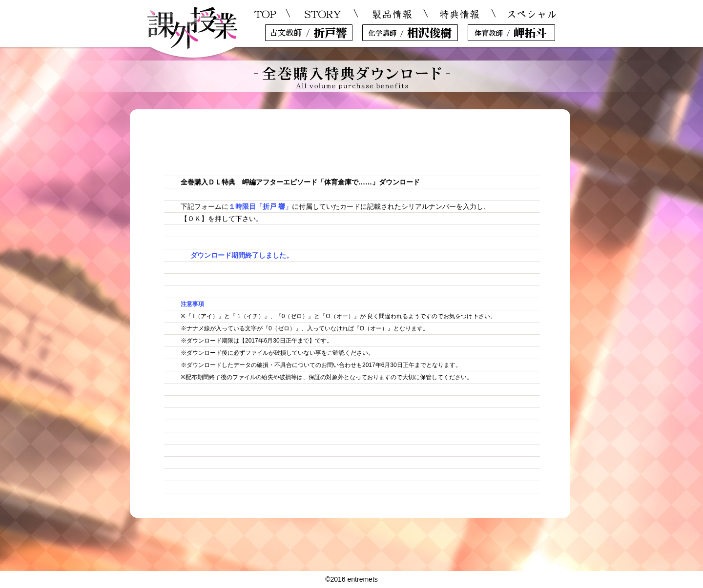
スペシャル (531, 14)
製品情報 (392, 14)
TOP (266, 14)
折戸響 (309, 33)
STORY (323, 14)
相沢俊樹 (410, 33)
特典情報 (460, 14)
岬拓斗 (511, 33)
